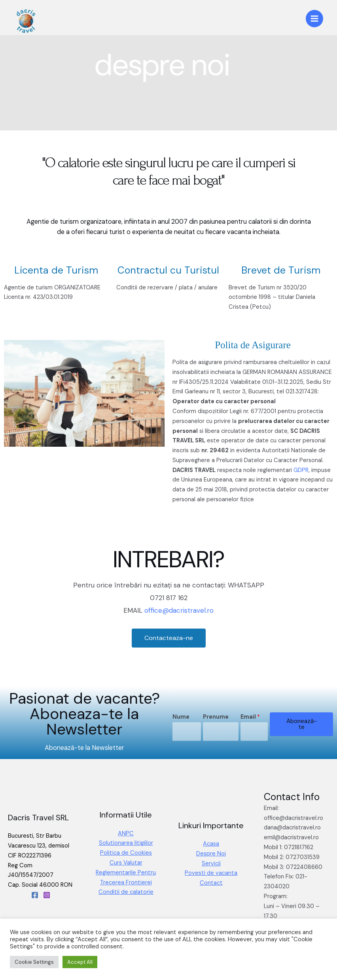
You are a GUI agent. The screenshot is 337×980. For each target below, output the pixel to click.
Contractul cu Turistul (168, 270)
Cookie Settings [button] (34, 962)
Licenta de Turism (56, 270)
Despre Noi (211, 854)
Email (250, 717)
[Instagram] (47, 895)
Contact (211, 883)
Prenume (216, 717)
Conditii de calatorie (126, 892)
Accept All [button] (80, 962)
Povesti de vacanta (211, 873)
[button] (169, 638)
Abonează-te (302, 724)
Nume (181, 717)
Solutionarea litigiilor (126, 843)
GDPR (301, 470)
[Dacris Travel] (26, 21)
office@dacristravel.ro (179, 610)
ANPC (126, 834)
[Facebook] (35, 895)
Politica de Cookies (126, 853)
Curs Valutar (126, 863)
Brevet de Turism (281, 270)
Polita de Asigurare (253, 345)
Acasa (211, 844)
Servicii (211, 864)
